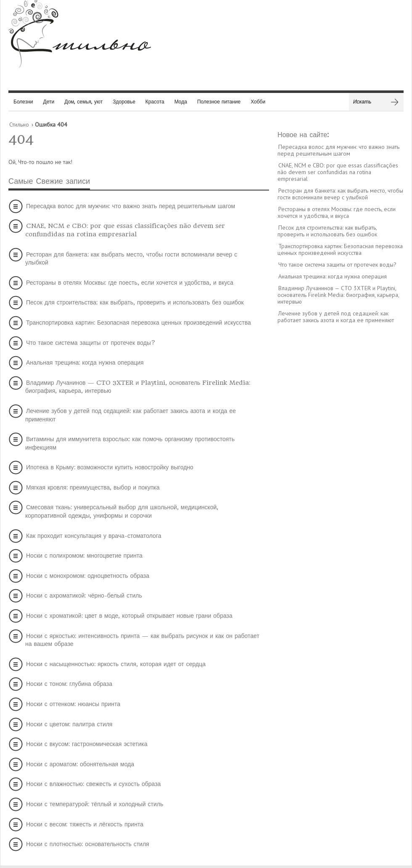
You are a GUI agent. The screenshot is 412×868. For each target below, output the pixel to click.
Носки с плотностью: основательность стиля (88, 844)
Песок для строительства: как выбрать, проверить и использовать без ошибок (135, 302)
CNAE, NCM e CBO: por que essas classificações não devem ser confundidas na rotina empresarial (125, 230)
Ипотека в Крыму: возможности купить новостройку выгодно (110, 467)
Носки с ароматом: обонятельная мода (80, 764)
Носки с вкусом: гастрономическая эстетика (87, 744)
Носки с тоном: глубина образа (69, 684)
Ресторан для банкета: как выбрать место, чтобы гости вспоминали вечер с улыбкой (131, 259)
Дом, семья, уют (83, 102)
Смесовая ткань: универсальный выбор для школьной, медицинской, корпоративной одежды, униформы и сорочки (122, 511)
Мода (181, 102)
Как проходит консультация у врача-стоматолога (94, 536)
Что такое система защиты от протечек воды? (91, 343)
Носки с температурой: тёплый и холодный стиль (95, 804)
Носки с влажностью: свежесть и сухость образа (93, 784)
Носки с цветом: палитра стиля (69, 724)
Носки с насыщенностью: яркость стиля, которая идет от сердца (116, 664)
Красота (155, 102)
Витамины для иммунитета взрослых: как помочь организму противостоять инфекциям (130, 443)
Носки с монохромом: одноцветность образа (88, 576)
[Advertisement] (341, 459)
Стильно (19, 124)
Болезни (23, 102)
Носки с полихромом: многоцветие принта (84, 556)
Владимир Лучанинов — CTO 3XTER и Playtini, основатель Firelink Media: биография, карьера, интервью (138, 387)
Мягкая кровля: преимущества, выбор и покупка (93, 487)
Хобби (258, 102)
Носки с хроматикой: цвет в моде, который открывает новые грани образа (129, 616)
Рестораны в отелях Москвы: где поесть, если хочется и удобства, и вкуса (130, 283)
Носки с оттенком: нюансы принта (73, 704)
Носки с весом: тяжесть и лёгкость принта (85, 824)
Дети (49, 102)
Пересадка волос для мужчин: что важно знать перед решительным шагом (131, 206)
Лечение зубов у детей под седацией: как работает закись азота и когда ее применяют (131, 415)
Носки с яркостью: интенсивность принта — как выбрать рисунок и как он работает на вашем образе (142, 640)
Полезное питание (219, 102)
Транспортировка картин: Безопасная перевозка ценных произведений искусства (139, 323)
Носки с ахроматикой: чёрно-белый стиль (84, 595)
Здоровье (124, 102)
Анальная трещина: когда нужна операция (85, 363)
